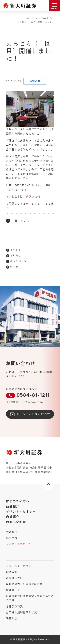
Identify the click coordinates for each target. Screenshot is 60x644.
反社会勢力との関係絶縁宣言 (24, 584)
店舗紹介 (13, 517)
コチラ (27, 197)
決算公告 (12, 618)
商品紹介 (13, 506)
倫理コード (13, 590)
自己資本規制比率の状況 (22, 612)
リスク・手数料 (16, 544)
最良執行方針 (15, 578)
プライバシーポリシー (20, 566)
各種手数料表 (15, 606)
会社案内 (12, 532)
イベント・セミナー (21, 512)
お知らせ (44, 18)
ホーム (30, 18)
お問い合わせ (16, 522)
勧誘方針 (12, 572)
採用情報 (12, 538)
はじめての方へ (18, 501)
